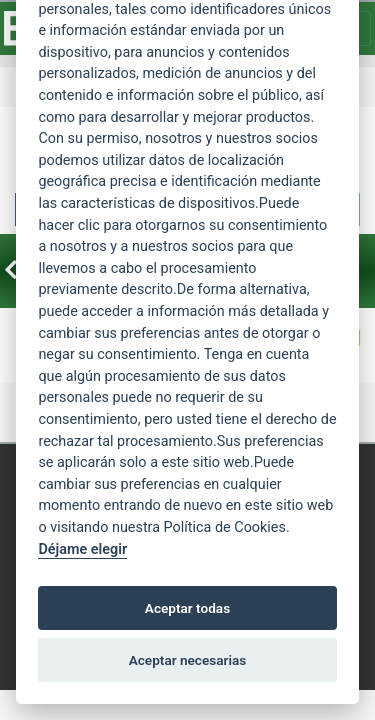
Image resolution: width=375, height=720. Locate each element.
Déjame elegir (82, 549)
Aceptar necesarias (188, 660)
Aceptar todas (187, 608)
